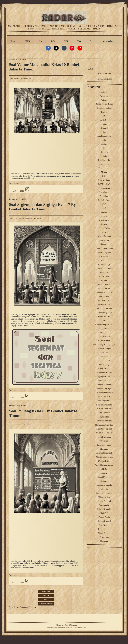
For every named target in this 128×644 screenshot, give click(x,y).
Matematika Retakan (104, 433)
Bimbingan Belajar (104, 108)
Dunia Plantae (104, 361)
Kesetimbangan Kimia (104, 325)
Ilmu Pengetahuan (104, 136)
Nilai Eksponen (104, 397)
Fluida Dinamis (104, 533)
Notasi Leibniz (104, 381)
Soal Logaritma (104, 401)
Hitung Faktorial (104, 501)
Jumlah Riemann (104, 385)
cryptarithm (104, 417)
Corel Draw (104, 120)
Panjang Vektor (104, 284)
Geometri (17, 78)
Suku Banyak (104, 525)
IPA (40, 41)
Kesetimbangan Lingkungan (104, 345)
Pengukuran (104, 192)
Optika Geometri (104, 521)
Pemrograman (104, 188)
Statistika (28, 425)
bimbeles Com (104, 200)
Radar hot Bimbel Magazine (67, 625)
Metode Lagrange (104, 389)
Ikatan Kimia (104, 353)
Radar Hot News (70, 627)
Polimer (104, 481)
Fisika (104, 124)
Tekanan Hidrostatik (104, 453)
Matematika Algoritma (104, 425)
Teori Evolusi (104, 296)
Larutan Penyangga (104, 313)
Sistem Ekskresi (104, 316)
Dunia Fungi (104, 365)
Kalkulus (104, 152)
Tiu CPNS (104, 513)
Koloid (104, 320)
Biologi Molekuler (104, 477)
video (39, 218)
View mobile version (46, 604)
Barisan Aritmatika (104, 421)
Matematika (108, 41)
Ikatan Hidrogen (104, 349)
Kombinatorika (104, 160)
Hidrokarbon (104, 276)
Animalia (104, 357)
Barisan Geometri (104, 409)
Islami (104, 148)
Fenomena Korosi (104, 445)
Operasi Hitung (104, 180)
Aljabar (104, 92)
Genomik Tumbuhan (104, 292)
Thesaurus (104, 244)
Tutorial (104, 224)
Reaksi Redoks (104, 341)
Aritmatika (104, 96)
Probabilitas (104, 489)
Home (13, 41)
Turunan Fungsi (104, 264)
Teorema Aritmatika (104, 485)
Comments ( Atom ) (28, 607)
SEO (79, 41)
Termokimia (104, 333)
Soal (92, 41)
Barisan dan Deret (104, 268)
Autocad (104, 100)
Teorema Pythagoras (104, 493)
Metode (104, 172)
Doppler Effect (104, 461)
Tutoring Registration (104, 248)
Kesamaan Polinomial (104, 393)
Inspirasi (104, 144)
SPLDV (104, 469)
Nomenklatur (104, 505)
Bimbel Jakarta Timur (104, 104)
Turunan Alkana (104, 288)
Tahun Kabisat (104, 497)
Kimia (104, 156)
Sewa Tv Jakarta (104, 73)
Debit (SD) (104, 260)
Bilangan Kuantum (104, 373)
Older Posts (46, 596)
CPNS (27, 41)
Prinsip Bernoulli (104, 509)
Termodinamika (104, 529)
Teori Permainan (104, 437)
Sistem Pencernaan (104, 308)
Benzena (104, 280)
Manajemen (104, 164)
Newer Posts (46, 591)
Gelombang (104, 537)
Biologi (104, 112)
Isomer (104, 473)
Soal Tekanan (104, 256)
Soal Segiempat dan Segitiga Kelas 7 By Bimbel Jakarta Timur (42, 207)
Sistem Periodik (104, 369)
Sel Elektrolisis (104, 304)
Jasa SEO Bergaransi (104, 79)
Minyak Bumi (104, 337)
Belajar (55, 627)
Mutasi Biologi (104, 300)
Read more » (14, 184)
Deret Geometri (104, 413)
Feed (84, 627)
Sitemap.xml (79, 627)
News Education (104, 236)
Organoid (104, 441)
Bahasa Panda (104, 517)
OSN (66, 41)
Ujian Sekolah (104, 228)
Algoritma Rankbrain (104, 457)
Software (104, 212)
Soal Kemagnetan (104, 252)
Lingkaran (104, 541)
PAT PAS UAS (104, 184)
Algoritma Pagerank (104, 429)
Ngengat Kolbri (104, 377)
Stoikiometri (104, 272)
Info (53, 41)
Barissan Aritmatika (104, 405)
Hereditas (104, 449)
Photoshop (104, 196)
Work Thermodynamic (104, 465)
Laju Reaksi (104, 329)
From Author (104, 240)
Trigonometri (104, 220)
